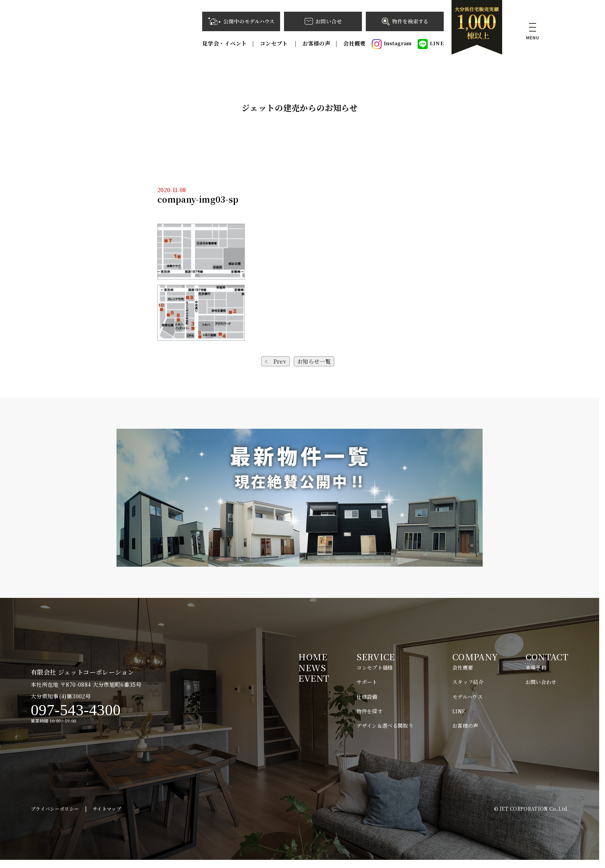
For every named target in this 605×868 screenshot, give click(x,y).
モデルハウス (467, 697)
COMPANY (475, 657)
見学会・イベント (225, 43)
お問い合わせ (541, 682)
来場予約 (536, 667)
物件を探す (370, 711)
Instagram (392, 44)
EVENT (314, 678)
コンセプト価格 (375, 667)
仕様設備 (367, 697)
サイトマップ (107, 816)
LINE (431, 44)
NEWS (312, 667)
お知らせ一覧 (314, 361)
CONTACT (547, 657)
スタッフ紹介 (468, 682)
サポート (367, 682)
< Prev (275, 361)
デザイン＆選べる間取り (385, 726)
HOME (313, 657)
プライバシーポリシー (55, 816)
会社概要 (354, 43)
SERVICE (376, 657)
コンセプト (275, 43)
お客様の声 (316, 43)
